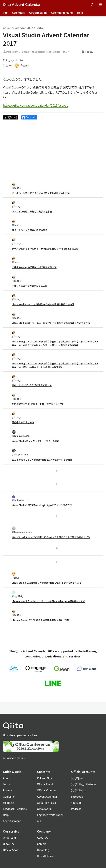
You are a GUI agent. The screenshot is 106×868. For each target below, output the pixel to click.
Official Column (46, 790)
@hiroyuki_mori (20, 452)
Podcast (76, 809)
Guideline (9, 797)
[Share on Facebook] (29, 117)
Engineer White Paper (50, 815)
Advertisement (12, 821)
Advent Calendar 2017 (18, 28)
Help (80, 13)
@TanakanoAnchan (22, 530)
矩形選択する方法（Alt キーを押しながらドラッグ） (38, 404)
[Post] (11, 117)
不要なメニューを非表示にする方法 (30, 286)
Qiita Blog (43, 850)
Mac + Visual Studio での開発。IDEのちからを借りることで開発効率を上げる (51, 537)
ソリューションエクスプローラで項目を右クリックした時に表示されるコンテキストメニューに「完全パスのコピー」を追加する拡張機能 (55, 365)
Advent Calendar (47, 797)
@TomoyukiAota (20, 434)
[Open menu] (100, 5)
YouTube (76, 803)
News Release (45, 856)
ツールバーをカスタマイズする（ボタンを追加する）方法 (41, 193)
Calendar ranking (62, 13)
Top (5, 13)
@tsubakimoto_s (21, 498)
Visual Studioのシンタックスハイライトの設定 (35, 441)
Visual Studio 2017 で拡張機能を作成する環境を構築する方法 (43, 304)
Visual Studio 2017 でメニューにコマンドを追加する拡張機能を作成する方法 (51, 323)
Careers (42, 844)
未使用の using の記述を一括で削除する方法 (34, 267)
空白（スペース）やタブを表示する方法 (32, 385)
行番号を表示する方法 (23, 422)
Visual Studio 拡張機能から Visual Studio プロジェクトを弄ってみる (47, 583)
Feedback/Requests (15, 809)
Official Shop (11, 850)
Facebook (77, 797)
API (39, 821)
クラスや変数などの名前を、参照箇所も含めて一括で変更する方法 (45, 248)
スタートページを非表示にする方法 (30, 230)
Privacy (7, 790)
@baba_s (17, 186)
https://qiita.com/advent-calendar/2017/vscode (36, 105)
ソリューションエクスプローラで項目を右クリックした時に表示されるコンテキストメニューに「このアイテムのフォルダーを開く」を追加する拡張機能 (55, 343)
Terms (7, 784)
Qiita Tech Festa (47, 803)
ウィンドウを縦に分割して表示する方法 (32, 211)
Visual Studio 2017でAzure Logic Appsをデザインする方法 (42, 505)
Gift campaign (38, 13)
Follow (87, 52)
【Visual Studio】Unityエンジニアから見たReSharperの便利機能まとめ (49, 601)
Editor (40, 28)
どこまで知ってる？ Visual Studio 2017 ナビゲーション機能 (42, 460)
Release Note (45, 778)
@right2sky (18, 594)
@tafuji (16, 576)
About (7, 778)
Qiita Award (44, 809)
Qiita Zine (9, 844)
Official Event (45, 784)
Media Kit (9, 803)
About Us (43, 838)
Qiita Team (9, 838)
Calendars (18, 13)
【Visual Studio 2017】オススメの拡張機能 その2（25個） (42, 620)
